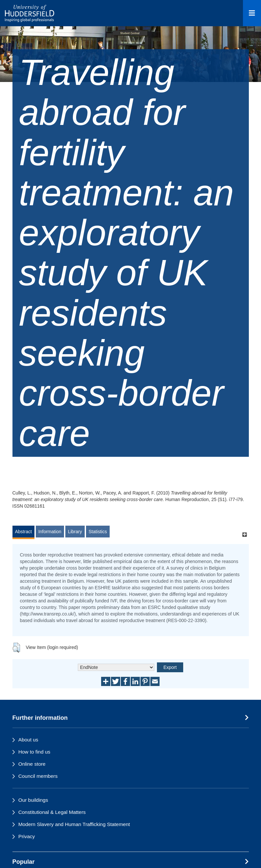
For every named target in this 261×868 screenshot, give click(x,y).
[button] (16, 648)
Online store (32, 764)
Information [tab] (50, 532)
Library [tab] (75, 532)
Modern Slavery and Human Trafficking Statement (74, 824)
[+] (245, 535)
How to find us (34, 752)
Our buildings (33, 800)
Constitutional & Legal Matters (52, 812)
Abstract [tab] (23, 532)
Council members (38, 776)
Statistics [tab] (98, 532)
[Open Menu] (252, 13)
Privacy (27, 836)
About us (28, 740)
